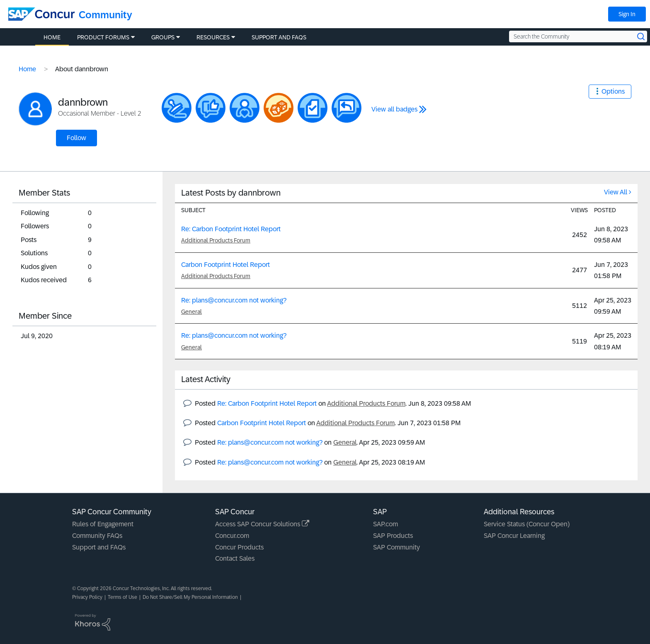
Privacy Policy (87, 597)
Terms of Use (122, 597)
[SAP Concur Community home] (41, 14)
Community (106, 15)
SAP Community (397, 547)
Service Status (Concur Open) (527, 524)
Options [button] (613, 91)
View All (616, 192)
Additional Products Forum (216, 240)
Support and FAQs (99, 547)
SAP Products (393, 536)
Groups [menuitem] (163, 37)
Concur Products (239, 547)
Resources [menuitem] (213, 37)
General (192, 312)
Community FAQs (97, 536)
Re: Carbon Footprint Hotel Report (231, 229)
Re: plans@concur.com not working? (234, 300)
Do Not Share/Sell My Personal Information (190, 597)
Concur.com (232, 536)
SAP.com (386, 524)
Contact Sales (235, 558)
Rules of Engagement (103, 524)
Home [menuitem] (52, 37)
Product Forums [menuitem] (103, 37)
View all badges (394, 109)
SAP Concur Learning (514, 536)
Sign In (627, 14)
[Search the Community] (578, 36)
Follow (76, 138)
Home (27, 69)
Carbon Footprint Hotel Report (226, 265)
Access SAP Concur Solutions (262, 524)
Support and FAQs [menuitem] (279, 37)
